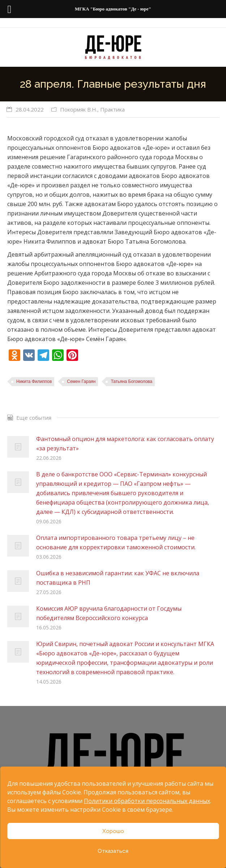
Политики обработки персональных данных (147, 801)
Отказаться (113, 851)
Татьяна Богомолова (131, 381)
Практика (112, 109)
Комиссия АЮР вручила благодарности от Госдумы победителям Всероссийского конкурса (109, 613)
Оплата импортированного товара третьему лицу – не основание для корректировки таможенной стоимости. (116, 542)
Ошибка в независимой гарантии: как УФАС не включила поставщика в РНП (118, 578)
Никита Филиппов (34, 381)
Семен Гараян (81, 381)
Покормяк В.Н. (79, 109)
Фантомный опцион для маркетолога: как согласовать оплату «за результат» (125, 444)
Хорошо (113, 831)
